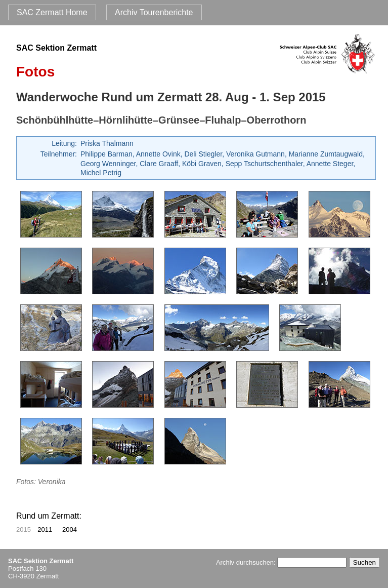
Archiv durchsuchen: (281, 562)
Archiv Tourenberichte (154, 12)
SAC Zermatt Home (52, 12)
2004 (70, 530)
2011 (45, 530)
